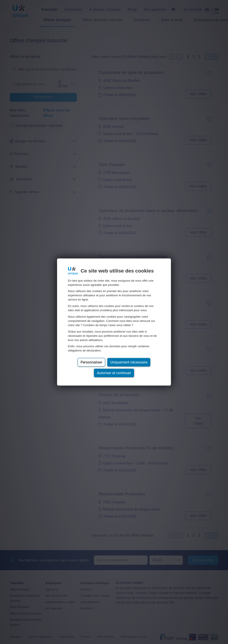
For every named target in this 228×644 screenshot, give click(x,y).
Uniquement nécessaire (129, 362)
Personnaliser (92, 362)
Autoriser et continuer (114, 373)
